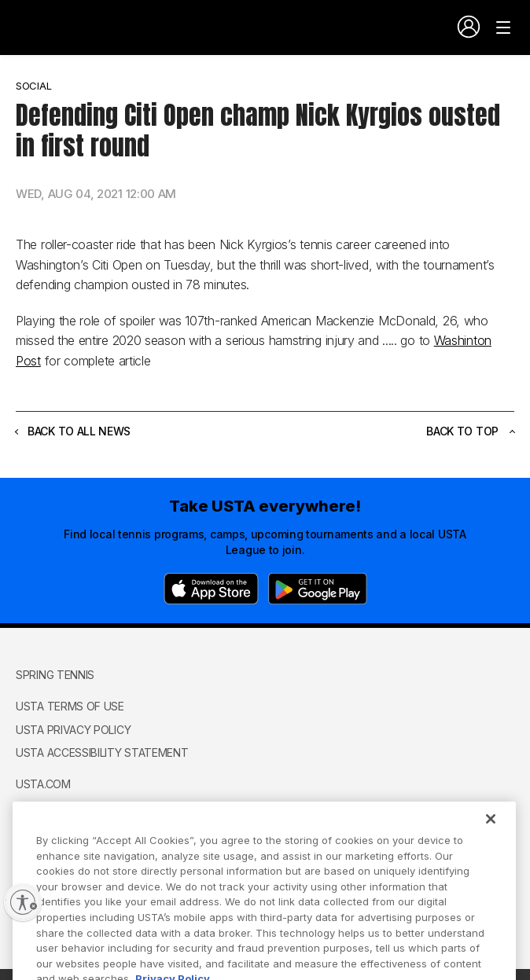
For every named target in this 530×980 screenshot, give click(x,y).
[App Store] (211, 589)
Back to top (470, 431)
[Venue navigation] (503, 28)
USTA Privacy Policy (73, 730)
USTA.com (43, 784)
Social (33, 86)
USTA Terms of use (70, 706)
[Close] (491, 835)
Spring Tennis (55, 675)
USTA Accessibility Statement (102, 752)
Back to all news (73, 431)
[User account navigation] (469, 27)
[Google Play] (318, 589)
